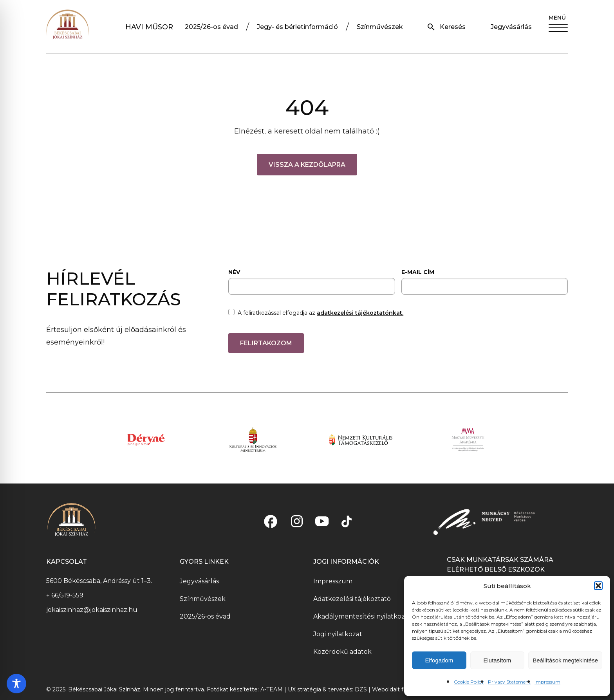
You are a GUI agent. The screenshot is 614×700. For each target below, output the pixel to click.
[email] (485, 286)
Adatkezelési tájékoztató (352, 599)
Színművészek (380, 27)
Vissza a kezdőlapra (307, 165)
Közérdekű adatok (342, 652)
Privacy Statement (509, 682)
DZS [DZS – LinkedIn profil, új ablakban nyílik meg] (362, 689)
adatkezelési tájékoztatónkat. (360, 313)
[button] (598, 586)
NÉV (234, 272)
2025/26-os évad (211, 27)
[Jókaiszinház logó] (68, 27)
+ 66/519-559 (65, 595)
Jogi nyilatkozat (338, 634)
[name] (312, 286)
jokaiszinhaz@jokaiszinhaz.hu (92, 610)
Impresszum (333, 581)
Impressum (547, 682)
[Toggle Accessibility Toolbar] (16, 684)
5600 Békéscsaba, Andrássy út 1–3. (99, 581)
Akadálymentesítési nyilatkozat (362, 616)
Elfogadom (439, 660)
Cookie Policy (469, 682)
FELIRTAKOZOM (266, 343)
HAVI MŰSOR (149, 27)
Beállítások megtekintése (565, 660)
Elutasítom (497, 660)
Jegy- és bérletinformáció (297, 27)
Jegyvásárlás (511, 27)
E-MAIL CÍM (418, 272)
